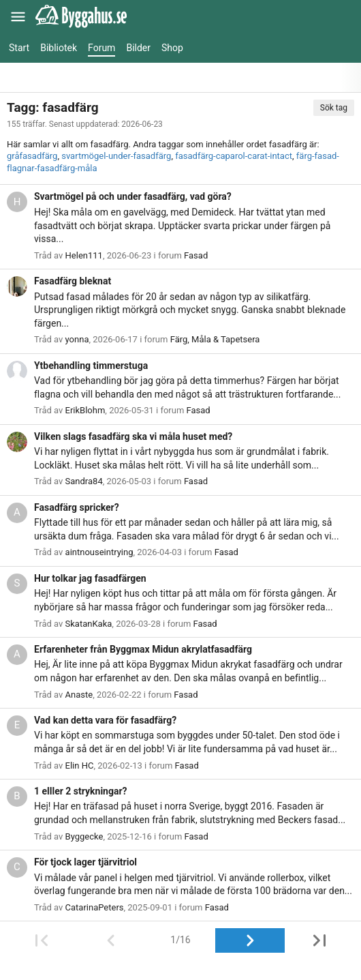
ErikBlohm (85, 410)
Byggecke (84, 836)
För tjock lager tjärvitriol (85, 862)
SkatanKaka (89, 624)
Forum (101, 48)
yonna (77, 339)
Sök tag (334, 108)
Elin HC (80, 766)
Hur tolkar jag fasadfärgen (90, 578)
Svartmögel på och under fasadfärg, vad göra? (133, 196)
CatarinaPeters (95, 907)
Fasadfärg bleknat (73, 281)
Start (19, 48)
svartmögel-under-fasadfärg (116, 156)
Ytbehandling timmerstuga (91, 366)
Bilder (138, 48)
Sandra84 (84, 481)
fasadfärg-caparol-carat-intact (234, 156)
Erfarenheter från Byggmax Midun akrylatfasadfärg (143, 649)
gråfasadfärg (32, 156)
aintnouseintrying (99, 552)
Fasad (196, 255)
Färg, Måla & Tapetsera (215, 339)
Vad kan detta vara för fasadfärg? (105, 720)
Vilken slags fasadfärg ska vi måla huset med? (133, 436)
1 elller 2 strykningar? (81, 791)
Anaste (79, 695)
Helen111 (84, 255)
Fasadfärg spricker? (77, 507)
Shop (172, 48)
